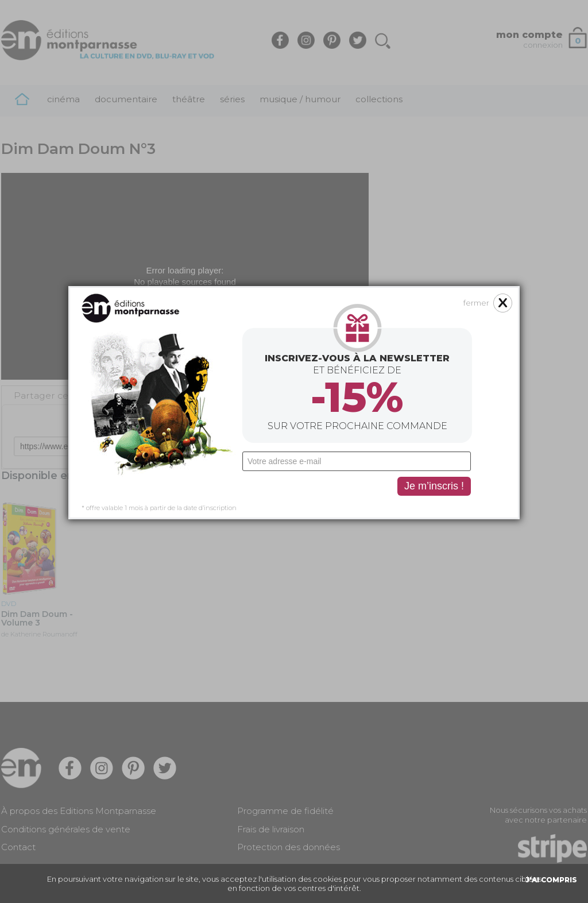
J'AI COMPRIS (551, 880)
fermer (476, 210)
